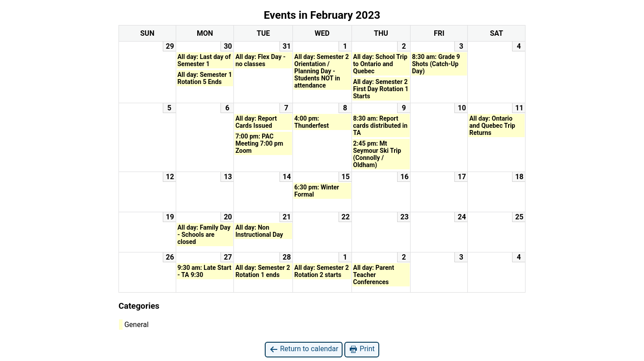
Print (362, 349)
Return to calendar (304, 349)
